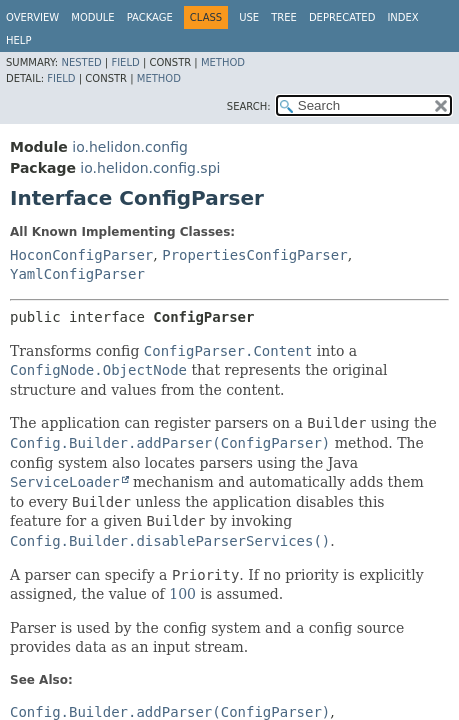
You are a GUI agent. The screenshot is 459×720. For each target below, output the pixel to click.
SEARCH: (249, 106)
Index (402, 17)
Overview (32, 17)
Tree (284, 17)
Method (223, 62)
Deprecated (342, 17)
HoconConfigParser (81, 255)
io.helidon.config (130, 147)
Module (92, 17)
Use (249, 17)
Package (150, 17)
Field (125, 62)
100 (182, 594)
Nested (81, 62)
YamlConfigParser (77, 274)
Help (18, 40)
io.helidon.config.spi (150, 168)
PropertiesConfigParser (254, 255)
